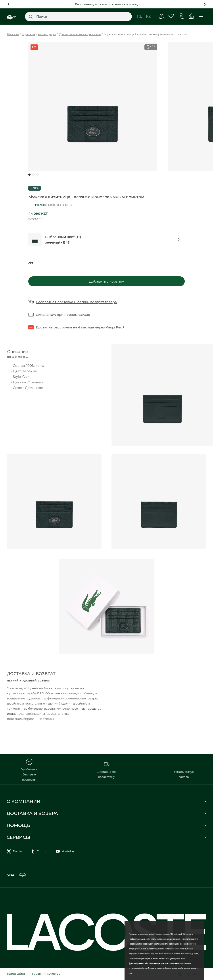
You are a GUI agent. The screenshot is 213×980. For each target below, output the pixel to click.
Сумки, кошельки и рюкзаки (80, 34)
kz (148, 17)
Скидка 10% (46, 315)
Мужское (29, 34)
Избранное (171, 16)
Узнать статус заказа (184, 770)
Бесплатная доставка (55, 302)
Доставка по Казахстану (106, 770)
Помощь (161, 17)
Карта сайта (16, 974)
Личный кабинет (181, 16)
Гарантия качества (46, 974)
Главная (13, 34)
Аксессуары (47, 34)
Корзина (191, 16)
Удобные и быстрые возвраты (29, 770)
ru (140, 17)
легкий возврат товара (97, 302)
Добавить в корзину (106, 281)
